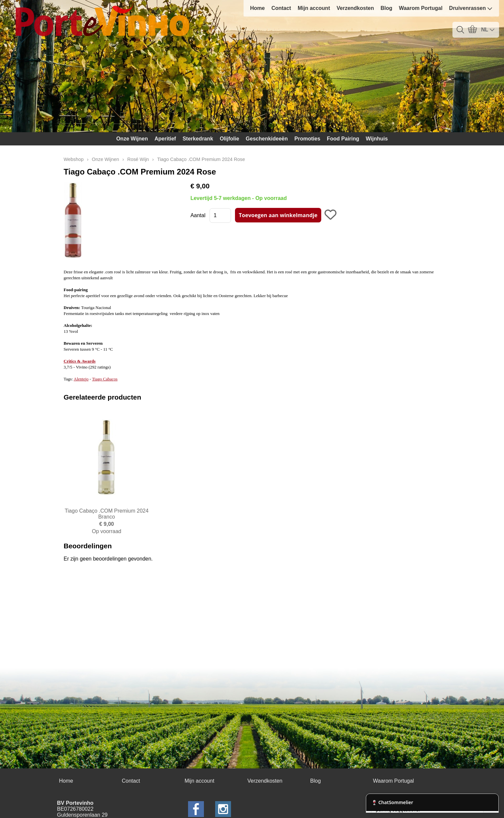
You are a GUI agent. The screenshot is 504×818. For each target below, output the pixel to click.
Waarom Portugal (421, 8)
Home (257, 8)
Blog (386, 8)
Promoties (307, 139)
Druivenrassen (471, 8)
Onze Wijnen (132, 139)
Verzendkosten (355, 8)
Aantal (198, 215)
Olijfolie (230, 139)
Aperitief (165, 139)
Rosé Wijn (138, 159)
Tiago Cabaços (105, 379)
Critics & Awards (80, 361)
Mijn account (314, 8)
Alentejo (81, 379)
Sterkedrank (198, 139)
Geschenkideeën (267, 139)
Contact (281, 8)
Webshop (74, 159)
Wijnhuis (377, 139)
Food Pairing (343, 139)
